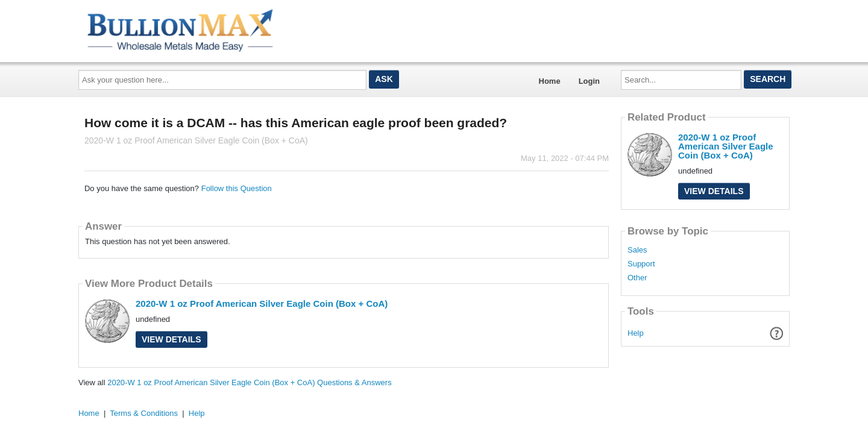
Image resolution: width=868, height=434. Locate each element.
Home (550, 81)
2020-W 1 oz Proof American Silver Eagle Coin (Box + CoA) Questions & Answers (249, 382)
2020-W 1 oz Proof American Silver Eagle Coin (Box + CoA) (262, 303)
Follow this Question (237, 188)
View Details (171, 339)
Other (637, 278)
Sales (637, 250)
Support (641, 264)
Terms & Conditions (144, 413)
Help (636, 333)
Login (589, 81)
